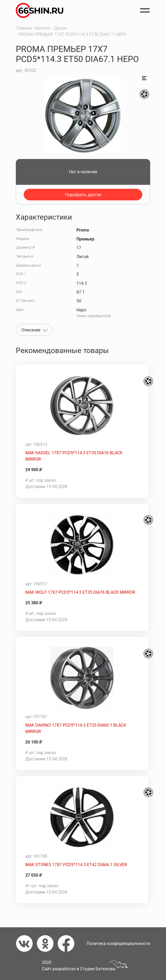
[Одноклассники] (47, 943)
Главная (24, 28)
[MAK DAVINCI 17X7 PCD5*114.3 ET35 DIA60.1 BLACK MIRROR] (82, 678)
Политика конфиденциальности (118, 943)
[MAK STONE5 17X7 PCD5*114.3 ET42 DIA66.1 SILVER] (82, 817)
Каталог (43, 28)
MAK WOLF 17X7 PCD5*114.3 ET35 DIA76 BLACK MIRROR (80, 592)
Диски (60, 28)
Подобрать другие (83, 195)
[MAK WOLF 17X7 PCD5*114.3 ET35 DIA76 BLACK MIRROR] (82, 545)
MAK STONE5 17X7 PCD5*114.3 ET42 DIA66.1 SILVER (76, 865)
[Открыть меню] (145, 11)
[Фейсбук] (68, 943)
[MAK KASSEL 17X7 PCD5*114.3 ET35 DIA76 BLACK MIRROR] (82, 405)
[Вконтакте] (26, 943)
